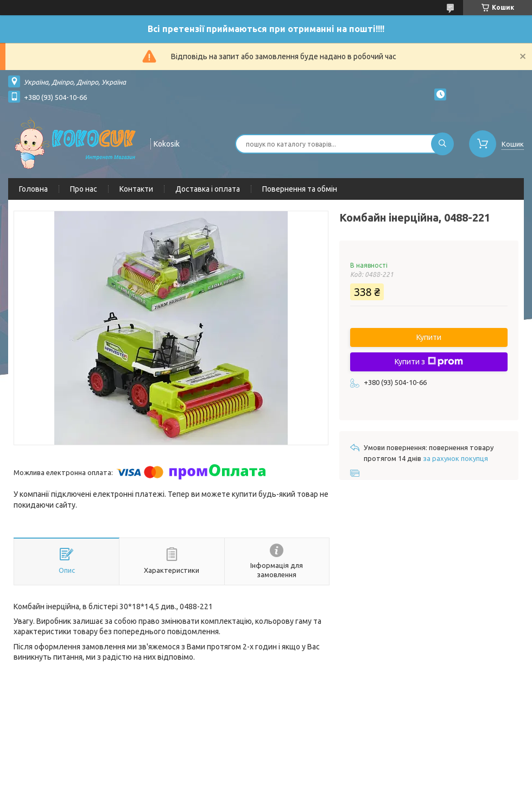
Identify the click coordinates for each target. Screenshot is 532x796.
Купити (429, 337)
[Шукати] (442, 144)
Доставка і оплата (208, 189)
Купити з (429, 362)
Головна (33, 189)
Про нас (84, 189)
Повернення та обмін (300, 189)
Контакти (136, 189)
